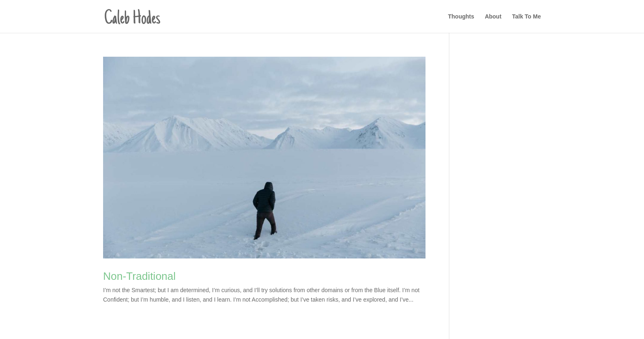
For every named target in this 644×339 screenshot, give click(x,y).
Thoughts (461, 17)
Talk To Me (527, 17)
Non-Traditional (139, 276)
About (493, 17)
